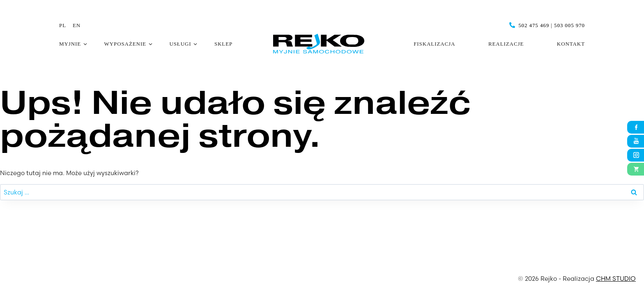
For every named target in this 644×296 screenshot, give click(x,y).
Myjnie (70, 44)
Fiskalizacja (434, 44)
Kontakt (571, 44)
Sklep (223, 44)
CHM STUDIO (616, 279)
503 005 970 (569, 25)
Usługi (180, 44)
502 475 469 (534, 25)
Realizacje (506, 44)
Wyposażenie (125, 44)
